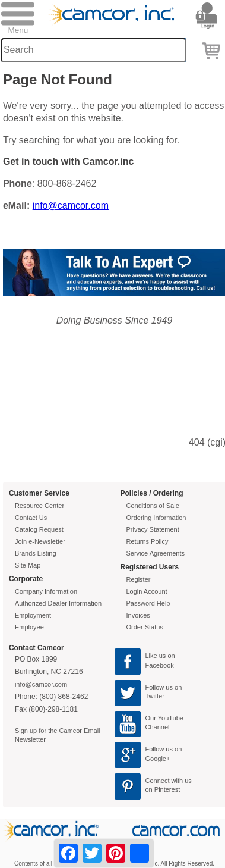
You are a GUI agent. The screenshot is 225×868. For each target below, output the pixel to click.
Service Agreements (156, 553)
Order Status (145, 627)
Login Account (147, 591)
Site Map (28, 565)
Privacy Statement (153, 529)
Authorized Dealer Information (58, 603)
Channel (158, 727)
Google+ (158, 759)
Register (139, 579)
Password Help (148, 603)
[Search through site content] (94, 50)
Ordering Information (156, 518)
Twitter (155, 696)
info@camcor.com (71, 206)
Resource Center (39, 506)
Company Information (46, 591)
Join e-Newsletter (40, 541)
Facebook (160, 665)
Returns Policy (148, 541)
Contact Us (31, 518)
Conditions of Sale (153, 506)
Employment (33, 615)
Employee (29, 627)
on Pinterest (163, 789)
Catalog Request (39, 529)
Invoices (138, 615)
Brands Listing (36, 553)
